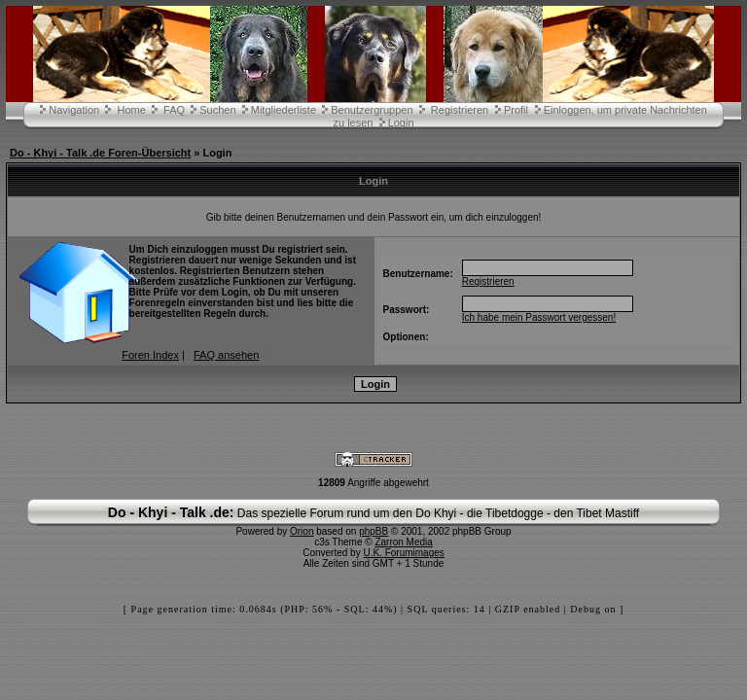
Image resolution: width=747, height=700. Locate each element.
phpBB (373, 531)
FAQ (174, 110)
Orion (302, 531)
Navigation (74, 110)
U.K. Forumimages (403, 553)
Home (131, 110)
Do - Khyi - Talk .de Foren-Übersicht (100, 153)
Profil (516, 110)
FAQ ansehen (226, 355)
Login (401, 122)
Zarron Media (403, 542)
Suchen (217, 110)
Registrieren (460, 110)
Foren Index (150, 355)
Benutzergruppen (372, 110)
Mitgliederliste (284, 110)
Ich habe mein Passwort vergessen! (539, 317)
